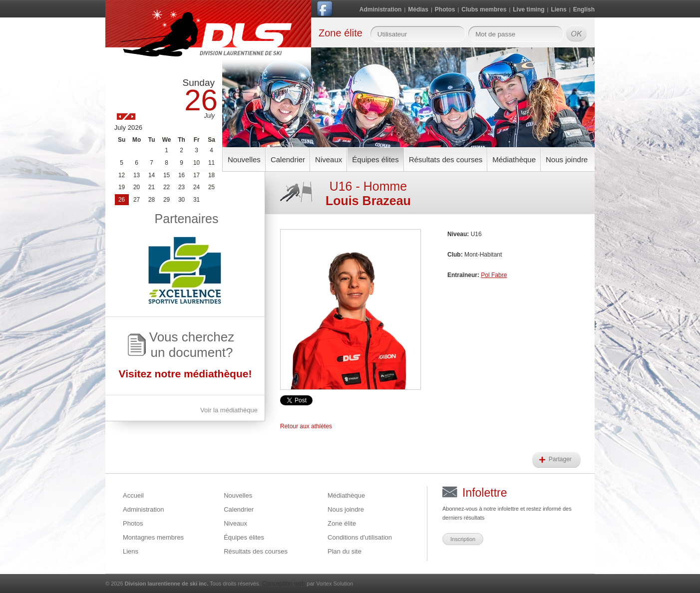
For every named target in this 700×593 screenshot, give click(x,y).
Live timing (528, 9)
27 (137, 200)
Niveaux (329, 159)
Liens (558, 9)
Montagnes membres (153, 537)
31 (196, 200)
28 (152, 200)
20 (137, 187)
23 (181, 187)
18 (211, 175)
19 (122, 187)
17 (196, 175)
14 (152, 175)
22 (167, 187)
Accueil (133, 495)
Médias (418, 9)
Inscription (463, 539)
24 (196, 187)
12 (122, 175)
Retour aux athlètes (306, 426)
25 (211, 187)
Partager (561, 459)
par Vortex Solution (330, 584)
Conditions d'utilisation (360, 537)
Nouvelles (244, 159)
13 (137, 175)
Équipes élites (375, 159)
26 (122, 200)
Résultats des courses (446, 159)
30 (181, 200)
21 (152, 187)
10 (196, 163)
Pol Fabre (494, 275)
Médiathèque (514, 159)
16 (181, 175)
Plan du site (345, 551)
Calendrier (288, 159)
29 (167, 200)
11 (211, 163)
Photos (445, 9)
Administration (381, 9)
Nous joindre (567, 159)
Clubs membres (484, 9)
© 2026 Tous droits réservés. (183, 584)
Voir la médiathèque (229, 410)
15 (167, 175)
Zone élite (342, 523)
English (584, 9)
